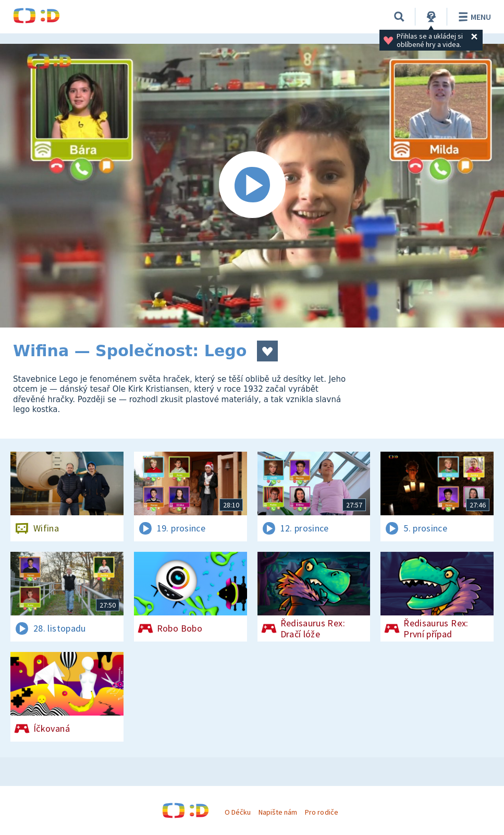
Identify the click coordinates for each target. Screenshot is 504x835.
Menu (473, 17)
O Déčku (238, 812)
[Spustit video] (252, 186)
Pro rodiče (321, 812)
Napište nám (278, 812)
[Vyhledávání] (399, 17)
